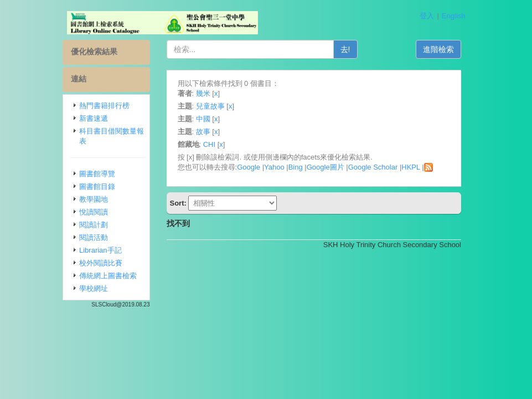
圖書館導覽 (97, 174)
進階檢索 (438, 49)
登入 (427, 16)
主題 (185, 106)
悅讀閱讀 (94, 212)
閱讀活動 (94, 237)
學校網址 (94, 288)
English (454, 16)
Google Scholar (373, 167)
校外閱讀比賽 (101, 263)
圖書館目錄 (97, 186)
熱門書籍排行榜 (104, 106)
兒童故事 (210, 106)
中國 (203, 119)
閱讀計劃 (94, 225)
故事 (203, 132)
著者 (185, 93)
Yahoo (274, 167)
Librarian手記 (100, 250)
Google (249, 167)
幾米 (203, 93)
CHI (209, 144)
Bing (296, 167)
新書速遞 (94, 118)
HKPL (410, 167)
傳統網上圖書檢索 (108, 276)
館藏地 (188, 144)
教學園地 (94, 199)
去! (345, 49)
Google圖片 (326, 167)
